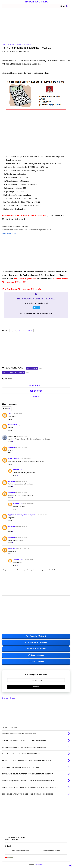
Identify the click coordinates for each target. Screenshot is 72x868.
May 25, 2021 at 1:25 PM (17, 414)
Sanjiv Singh (12, 548)
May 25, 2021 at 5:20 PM (28, 470)
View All (30, 330)
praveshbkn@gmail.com (9, 233)
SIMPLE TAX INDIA (36, 2)
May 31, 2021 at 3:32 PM (23, 549)
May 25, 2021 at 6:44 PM (28, 504)
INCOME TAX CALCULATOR (24, 44)
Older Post (36, 391)
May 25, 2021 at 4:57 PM (21, 448)
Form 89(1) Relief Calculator (36, 642)
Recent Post (9, 698)
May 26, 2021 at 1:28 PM (21, 526)
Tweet (36, 308)
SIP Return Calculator (36, 655)
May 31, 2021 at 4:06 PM (28, 560)
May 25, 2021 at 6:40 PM (21, 492)
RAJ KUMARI (13, 425)
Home (4, 44)
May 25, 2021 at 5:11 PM (25, 459)
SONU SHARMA (14, 459)
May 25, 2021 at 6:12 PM (21, 481)
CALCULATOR (11, 44)
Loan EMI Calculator (36, 662)
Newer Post (36, 385)
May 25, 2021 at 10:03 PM (42, 515)
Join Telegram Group (52, 850)
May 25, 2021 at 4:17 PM (23, 425)
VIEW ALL (66, 698)
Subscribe (36, 687)
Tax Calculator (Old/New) (36, 636)
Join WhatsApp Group (21, 850)
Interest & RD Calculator (36, 649)
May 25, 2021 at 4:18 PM (23, 436)
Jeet (10, 414)
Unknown (11, 447)
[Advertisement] (36, 26)
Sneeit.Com (40, 864)
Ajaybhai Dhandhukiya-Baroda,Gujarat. (22, 515)
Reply (11, 419)
